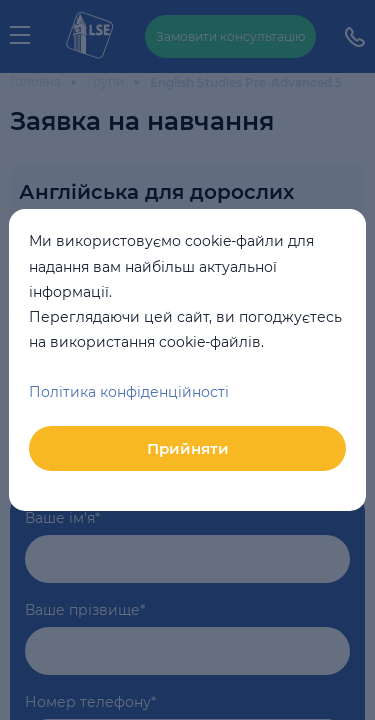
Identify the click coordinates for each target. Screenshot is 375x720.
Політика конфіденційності (129, 392)
